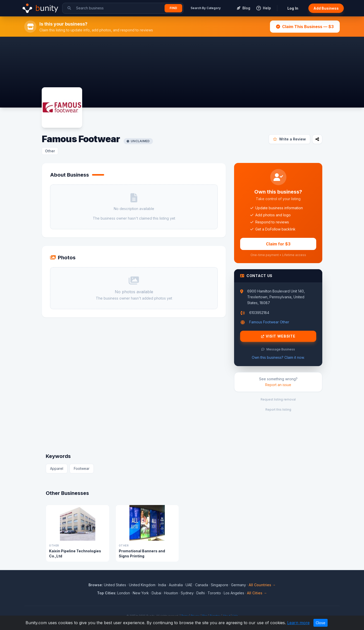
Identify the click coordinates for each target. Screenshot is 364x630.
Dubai (156, 593)
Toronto (214, 593)
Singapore (220, 585)
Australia (176, 585)
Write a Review (289, 139)
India (162, 585)
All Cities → (257, 593)
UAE (189, 585)
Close (321, 623)
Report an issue (278, 385)
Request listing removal (278, 399)
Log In (293, 8)
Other (50, 151)
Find (173, 8)
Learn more (298, 623)
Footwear (82, 468)
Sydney (187, 593)
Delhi (201, 593)
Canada (202, 585)
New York (141, 593)
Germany (238, 585)
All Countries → (262, 585)
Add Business (326, 8)
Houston (171, 593)
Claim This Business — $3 (305, 27)
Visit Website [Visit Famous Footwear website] (278, 336)
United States (115, 585)
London (124, 593)
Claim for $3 (278, 244)
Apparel (57, 468)
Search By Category (206, 8)
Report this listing (278, 409)
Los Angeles (234, 593)
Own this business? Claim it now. (278, 357)
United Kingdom (142, 585)
